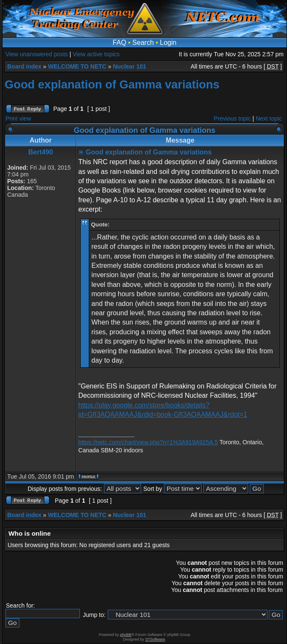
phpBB (126, 635)
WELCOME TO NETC (77, 66)
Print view (18, 118)
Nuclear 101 (130, 66)
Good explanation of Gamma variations (112, 84)
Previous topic (232, 118)
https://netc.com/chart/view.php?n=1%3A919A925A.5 (148, 442)
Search (143, 43)
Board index (24, 66)
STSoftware (155, 639)
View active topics (96, 54)
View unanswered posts (37, 54)
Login (168, 43)
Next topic (269, 118)
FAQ (120, 43)
